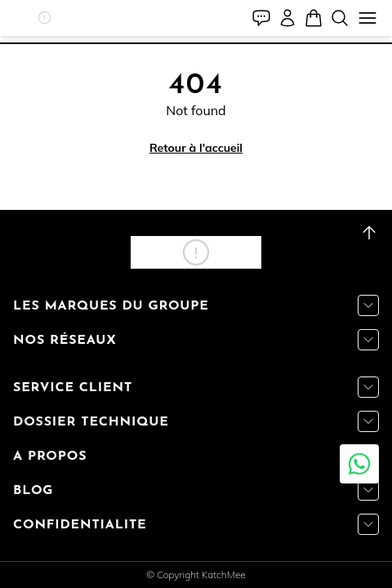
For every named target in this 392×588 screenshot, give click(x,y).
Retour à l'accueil (196, 148)
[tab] (196, 43)
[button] (44, 18)
